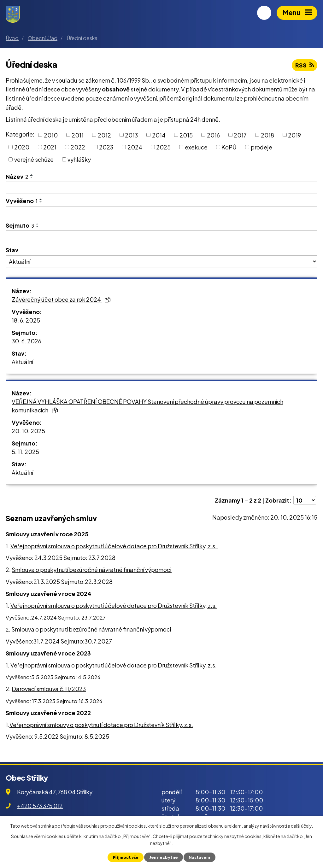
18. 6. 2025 (26, 320)
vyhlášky (79, 159)
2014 (159, 135)
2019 (294, 135)
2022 (78, 147)
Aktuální (22, 362)
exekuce (196, 147)
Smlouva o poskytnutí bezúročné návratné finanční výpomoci (92, 570)
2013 (131, 135)
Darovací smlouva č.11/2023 (49, 689)
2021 (50, 147)
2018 (267, 135)
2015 (186, 135)
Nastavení (199, 857)
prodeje (261, 147)
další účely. (302, 826)
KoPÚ (229, 147)
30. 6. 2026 (26, 341)
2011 (78, 135)
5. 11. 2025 (25, 452)
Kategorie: (20, 134)
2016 (213, 135)
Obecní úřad (43, 38)
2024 (135, 147)
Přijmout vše (126, 857)
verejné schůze (34, 159)
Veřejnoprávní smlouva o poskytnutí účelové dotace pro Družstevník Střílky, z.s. (114, 546)
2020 (22, 147)
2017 (240, 135)
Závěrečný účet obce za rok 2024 (61, 299)
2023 (106, 147)
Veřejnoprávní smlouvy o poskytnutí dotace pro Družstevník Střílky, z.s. (101, 725)
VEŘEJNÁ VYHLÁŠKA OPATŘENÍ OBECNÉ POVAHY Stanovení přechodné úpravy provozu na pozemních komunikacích (147, 406)
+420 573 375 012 (40, 806)
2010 (51, 135)
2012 (104, 135)
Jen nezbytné (164, 857)
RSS (305, 65)
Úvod (12, 38)
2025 (163, 147)
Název (17, 176)
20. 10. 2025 (28, 431)
